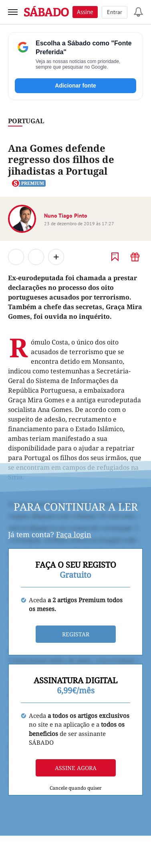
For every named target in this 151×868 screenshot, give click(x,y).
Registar (76, 634)
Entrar (115, 12)
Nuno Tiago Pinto (66, 216)
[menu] (13, 12)
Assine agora (76, 768)
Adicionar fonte (75, 86)
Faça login (74, 534)
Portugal (26, 121)
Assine (85, 12)
